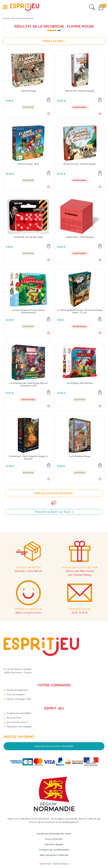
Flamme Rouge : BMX (28, 164)
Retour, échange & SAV (19, 699)
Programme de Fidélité (19, 713)
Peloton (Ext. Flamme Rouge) (80, 91)
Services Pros (13, 718)
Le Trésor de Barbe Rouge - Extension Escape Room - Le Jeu (80, 311)
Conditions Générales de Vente (54, 834)
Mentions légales (54, 844)
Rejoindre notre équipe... (19, 726)
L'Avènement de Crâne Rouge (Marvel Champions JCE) (28, 384)
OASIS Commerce (61, 864)
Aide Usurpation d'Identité (54, 855)
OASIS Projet (45, 864)
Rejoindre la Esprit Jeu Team (53, 512)
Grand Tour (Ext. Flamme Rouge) (80, 164)
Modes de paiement (17, 690)
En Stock (28, 107)
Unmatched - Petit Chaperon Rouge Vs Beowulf (28, 458)
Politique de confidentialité (54, 850)
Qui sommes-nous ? (17, 722)
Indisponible (80, 107)
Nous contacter (54, 839)
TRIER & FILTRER (53, 41)
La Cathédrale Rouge (80, 456)
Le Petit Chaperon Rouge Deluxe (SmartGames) (28, 311)
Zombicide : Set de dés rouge (28, 237)
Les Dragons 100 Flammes (80, 383)
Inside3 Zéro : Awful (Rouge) (80, 237)
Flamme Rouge (28, 91)
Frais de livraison (15, 694)
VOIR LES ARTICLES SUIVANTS (53, 493)
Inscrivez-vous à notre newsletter (54, 746)
